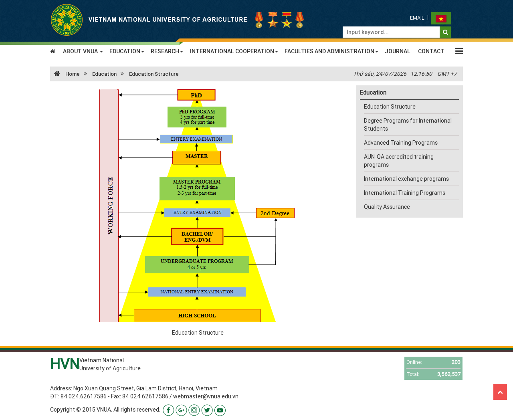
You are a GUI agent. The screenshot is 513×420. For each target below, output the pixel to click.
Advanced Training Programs (401, 143)
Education (104, 74)
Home (65, 74)
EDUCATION (127, 51)
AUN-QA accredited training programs (399, 161)
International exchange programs (406, 179)
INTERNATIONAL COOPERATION (234, 51)
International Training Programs (405, 193)
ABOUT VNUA (83, 51)
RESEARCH (167, 51)
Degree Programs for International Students (408, 125)
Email (417, 18)
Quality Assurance (387, 207)
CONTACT (431, 51)
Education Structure (154, 74)
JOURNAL (398, 51)
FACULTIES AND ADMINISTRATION (331, 51)
